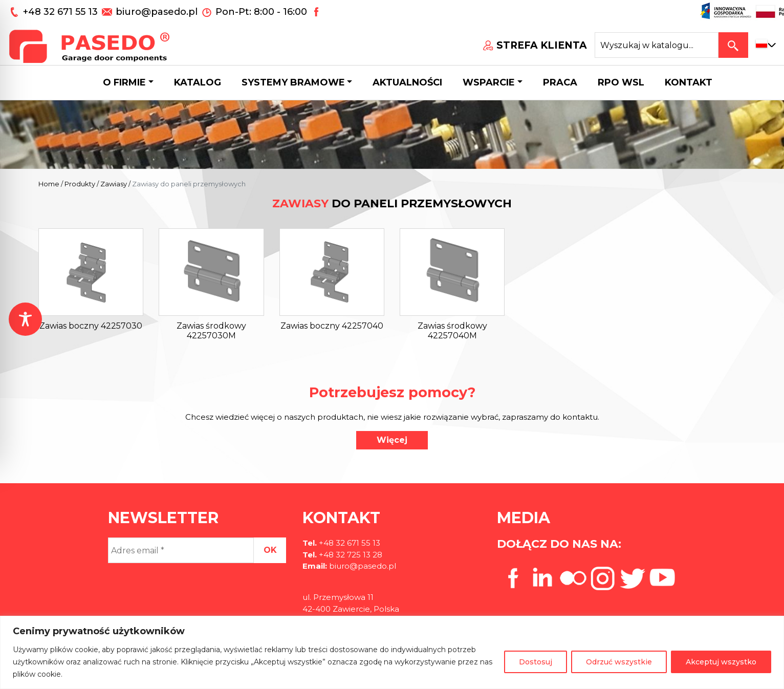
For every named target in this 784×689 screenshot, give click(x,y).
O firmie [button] (124, 82)
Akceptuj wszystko (721, 662)
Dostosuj (536, 662)
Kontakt (689, 82)
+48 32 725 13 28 (350, 555)
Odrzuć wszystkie (619, 662)
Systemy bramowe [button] (293, 82)
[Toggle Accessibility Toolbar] (25, 319)
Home (49, 184)
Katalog (198, 82)
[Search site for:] (657, 45)
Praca (560, 82)
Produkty (80, 184)
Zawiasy (114, 184)
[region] (392, 652)
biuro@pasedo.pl (157, 12)
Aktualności (407, 82)
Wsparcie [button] (489, 82)
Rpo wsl (621, 82)
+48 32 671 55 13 (62, 12)
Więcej (392, 440)
